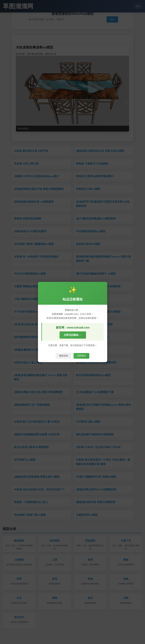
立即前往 (81, 356)
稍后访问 (64, 356)
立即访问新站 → (73, 335)
